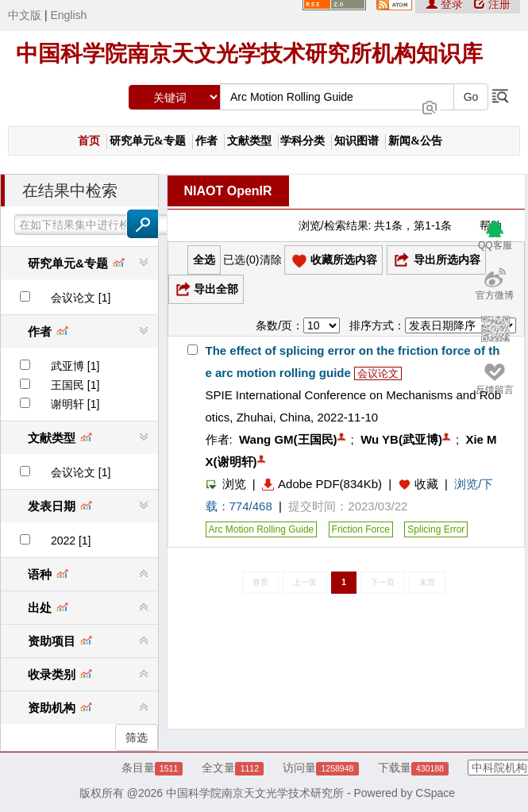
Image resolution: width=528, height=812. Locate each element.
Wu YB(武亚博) (401, 439)
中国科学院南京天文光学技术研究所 (255, 793)
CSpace (435, 793)
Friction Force (361, 529)
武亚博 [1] (75, 366)
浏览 (226, 484)
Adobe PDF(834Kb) (322, 484)
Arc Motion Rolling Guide (262, 529)
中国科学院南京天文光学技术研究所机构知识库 (249, 54)
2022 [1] (71, 541)
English (68, 15)
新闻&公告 (415, 141)
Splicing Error (436, 529)
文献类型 (249, 141)
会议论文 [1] (81, 298)
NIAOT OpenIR (228, 191)
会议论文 (378, 373)
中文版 (25, 15)
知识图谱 (356, 141)
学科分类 (303, 141)
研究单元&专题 (148, 141)
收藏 (426, 484)
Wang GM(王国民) (288, 439)
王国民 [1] (75, 385)
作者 (206, 141)
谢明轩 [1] (75, 404)
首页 (89, 141)
